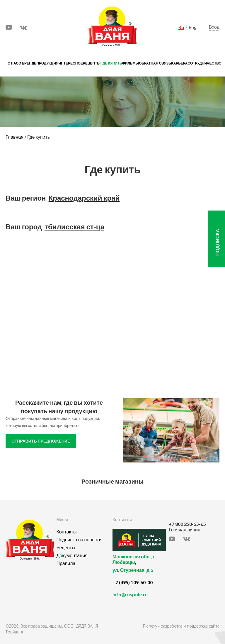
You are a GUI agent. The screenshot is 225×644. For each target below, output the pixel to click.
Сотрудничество (205, 63)
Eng (193, 27)
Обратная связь (155, 63)
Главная (15, 137)
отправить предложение (41, 441)
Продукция (47, 63)
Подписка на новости (79, 539)
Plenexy (150, 626)
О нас (13, 63)
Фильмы (131, 63)
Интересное (70, 63)
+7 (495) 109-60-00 (133, 582)
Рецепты (92, 63)
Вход (214, 27)
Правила (66, 563)
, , (139, 567)
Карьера (179, 63)
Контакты (66, 532)
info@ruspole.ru (130, 594)
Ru (181, 27)
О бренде (27, 63)
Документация (72, 555)
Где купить (111, 63)
